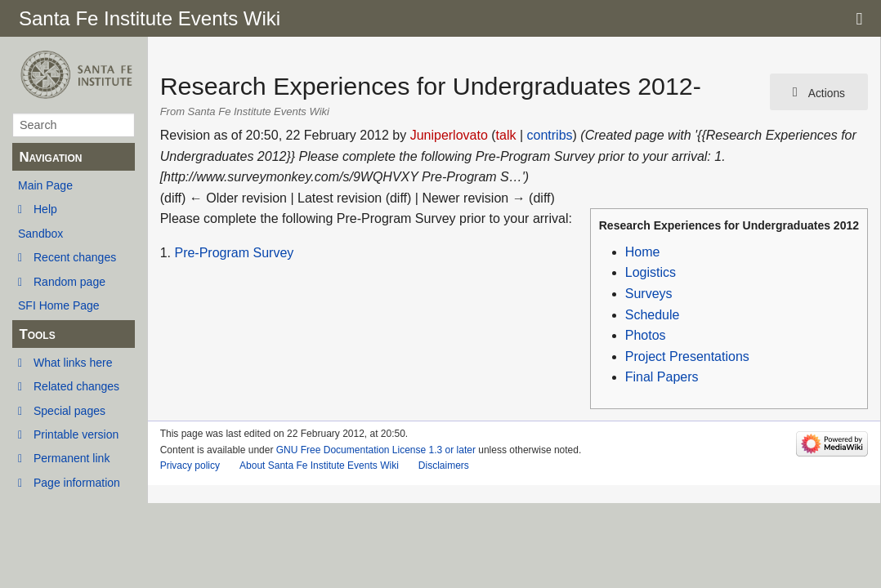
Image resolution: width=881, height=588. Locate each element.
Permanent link (72, 458)
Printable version (76, 434)
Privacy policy (190, 465)
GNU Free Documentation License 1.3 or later (376, 450)
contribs (550, 135)
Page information (77, 483)
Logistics (651, 272)
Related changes (76, 386)
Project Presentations (687, 356)
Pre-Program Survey (234, 253)
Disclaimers (444, 465)
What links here (73, 363)
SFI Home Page (59, 305)
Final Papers (662, 377)
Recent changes (75, 257)
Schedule (653, 315)
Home (643, 252)
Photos (646, 335)
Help (45, 209)
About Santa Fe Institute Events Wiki (319, 465)
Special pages (69, 411)
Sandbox (40, 234)
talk (506, 135)
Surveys (649, 294)
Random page (69, 282)
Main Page (45, 185)
